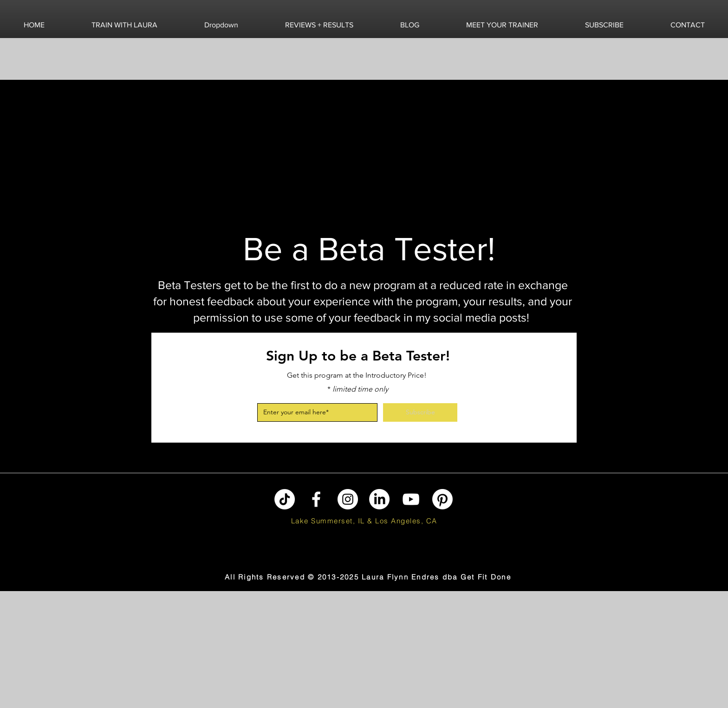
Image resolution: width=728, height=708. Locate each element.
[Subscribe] (420, 412)
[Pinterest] (442, 499)
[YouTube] (411, 499)
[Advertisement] (58, 649)
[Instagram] (348, 499)
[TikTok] (285, 499)
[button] (124, 25)
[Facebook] (316, 499)
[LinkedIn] (379, 499)
